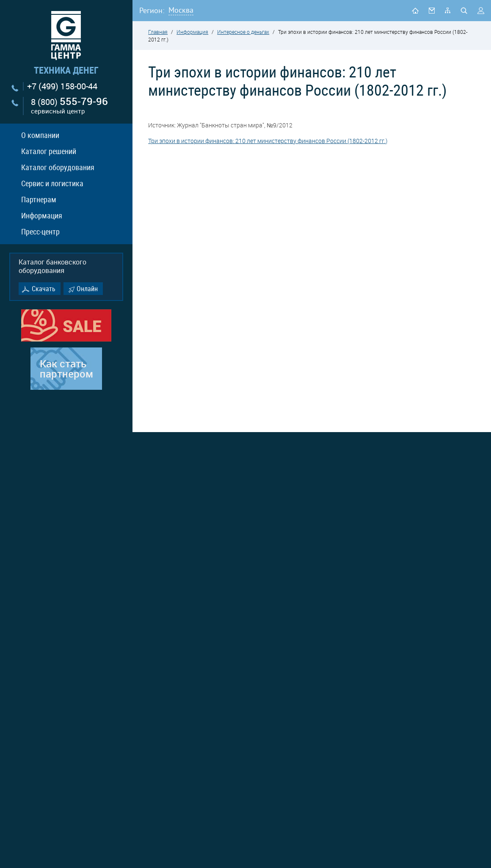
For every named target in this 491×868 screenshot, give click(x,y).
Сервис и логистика (52, 183)
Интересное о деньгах (243, 32)
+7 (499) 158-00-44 (62, 86)
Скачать (44, 289)
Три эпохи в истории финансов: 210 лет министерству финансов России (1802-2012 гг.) (268, 141)
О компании (40, 135)
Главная (158, 32)
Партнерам (39, 199)
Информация (42, 215)
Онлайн (87, 289)
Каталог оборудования (58, 167)
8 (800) (69, 106)
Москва (181, 10)
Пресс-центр (40, 231)
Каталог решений (49, 151)
